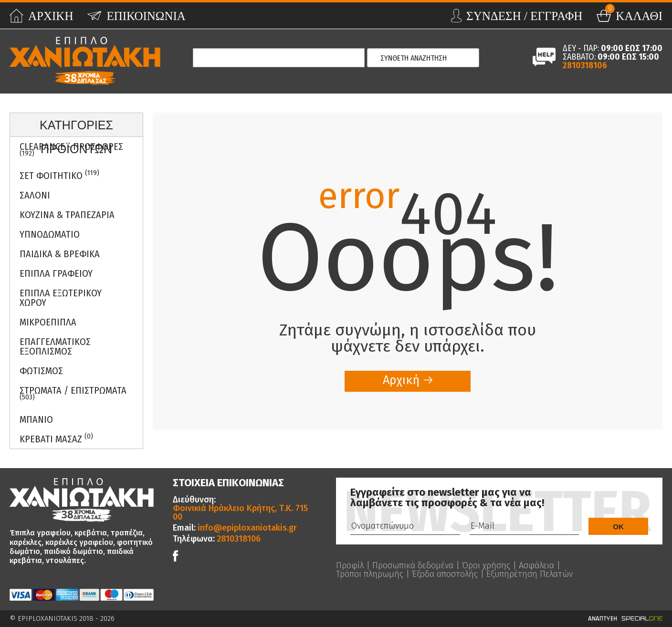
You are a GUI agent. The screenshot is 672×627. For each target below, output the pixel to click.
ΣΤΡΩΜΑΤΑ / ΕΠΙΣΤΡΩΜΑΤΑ (73, 393)
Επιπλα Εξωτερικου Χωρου (61, 298)
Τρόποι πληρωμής (370, 574)
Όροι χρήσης (486, 565)
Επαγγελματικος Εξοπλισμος (55, 346)
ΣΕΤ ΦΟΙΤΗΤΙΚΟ (59, 175)
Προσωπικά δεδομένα (413, 565)
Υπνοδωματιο (50, 234)
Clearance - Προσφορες (71, 149)
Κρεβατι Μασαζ (56, 438)
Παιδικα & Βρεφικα (60, 254)
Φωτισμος (41, 371)
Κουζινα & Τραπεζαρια (67, 215)
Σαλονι (35, 195)
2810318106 (585, 65)
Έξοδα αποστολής (445, 574)
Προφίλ (350, 565)
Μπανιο (36, 419)
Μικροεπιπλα (48, 322)
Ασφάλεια (536, 565)
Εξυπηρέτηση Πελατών (530, 574)
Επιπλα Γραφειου (56, 273)
